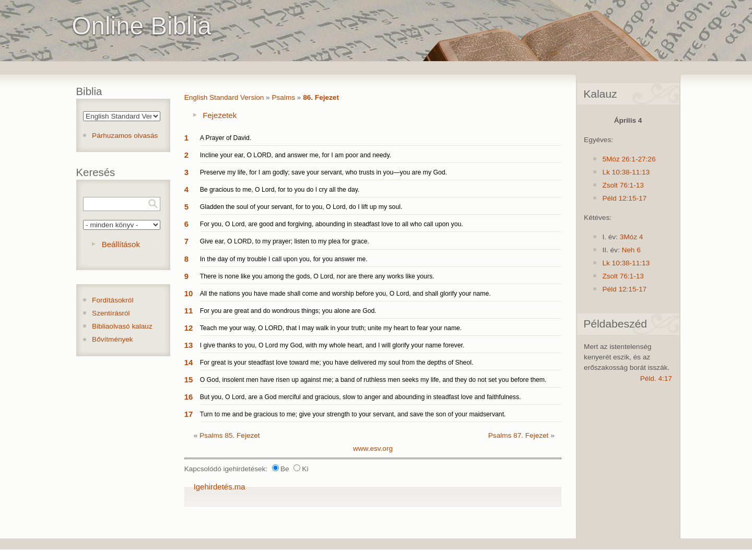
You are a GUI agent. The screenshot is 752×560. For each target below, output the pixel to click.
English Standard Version (224, 97)
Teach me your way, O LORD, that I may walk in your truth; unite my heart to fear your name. (331, 328)
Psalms (283, 97)
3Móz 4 (632, 237)
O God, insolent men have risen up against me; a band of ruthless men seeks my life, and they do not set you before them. (373, 380)
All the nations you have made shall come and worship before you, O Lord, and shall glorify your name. (345, 294)
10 (189, 293)
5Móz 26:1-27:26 (629, 159)
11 (189, 311)
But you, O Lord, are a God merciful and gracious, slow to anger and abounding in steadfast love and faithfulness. (361, 397)
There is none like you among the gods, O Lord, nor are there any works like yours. (317, 276)
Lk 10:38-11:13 (626, 172)
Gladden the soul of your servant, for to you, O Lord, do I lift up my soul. (301, 207)
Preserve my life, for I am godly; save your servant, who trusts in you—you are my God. (324, 172)
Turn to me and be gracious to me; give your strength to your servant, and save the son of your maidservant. (353, 414)
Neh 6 (631, 250)
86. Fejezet (321, 97)
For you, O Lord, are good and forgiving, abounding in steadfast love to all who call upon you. (332, 224)
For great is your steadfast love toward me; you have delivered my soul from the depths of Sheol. (337, 363)
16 (189, 397)
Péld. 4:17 (656, 378)
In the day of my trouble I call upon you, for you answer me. (284, 259)
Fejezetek (220, 115)
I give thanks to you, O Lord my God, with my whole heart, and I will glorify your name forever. (332, 345)
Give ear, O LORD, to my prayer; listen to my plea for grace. (285, 241)
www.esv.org (373, 448)
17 (189, 414)
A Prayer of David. (226, 138)
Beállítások (121, 244)
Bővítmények (113, 339)
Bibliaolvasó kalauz (122, 326)
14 (189, 362)
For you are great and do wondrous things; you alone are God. (288, 311)
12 (189, 328)
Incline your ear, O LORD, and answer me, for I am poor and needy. (296, 155)
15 (189, 380)
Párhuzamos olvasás (125, 136)
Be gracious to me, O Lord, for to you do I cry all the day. (280, 190)
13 (189, 345)
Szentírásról (111, 313)
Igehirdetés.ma (220, 487)
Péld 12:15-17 (624, 198)
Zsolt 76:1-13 (623, 185)
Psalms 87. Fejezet (519, 435)
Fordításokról (113, 300)
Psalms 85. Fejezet (230, 435)
